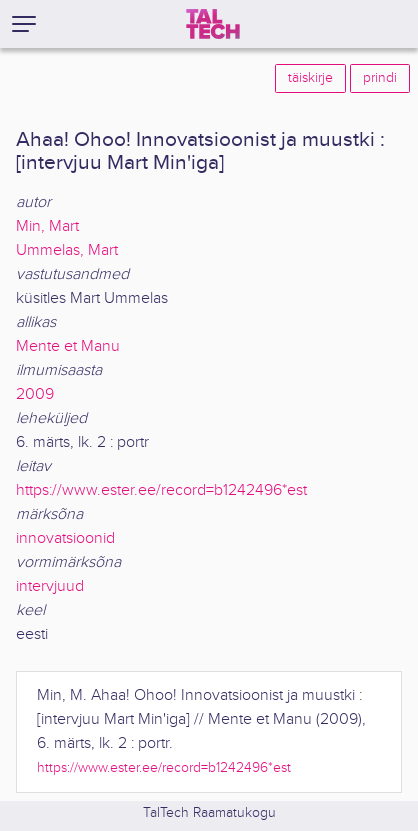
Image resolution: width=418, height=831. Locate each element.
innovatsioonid (65, 538)
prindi (380, 78)
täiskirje (310, 78)
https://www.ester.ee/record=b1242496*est (161, 490)
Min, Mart (47, 226)
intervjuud (50, 586)
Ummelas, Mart (67, 250)
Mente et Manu (68, 346)
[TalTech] (213, 24)
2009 (35, 394)
